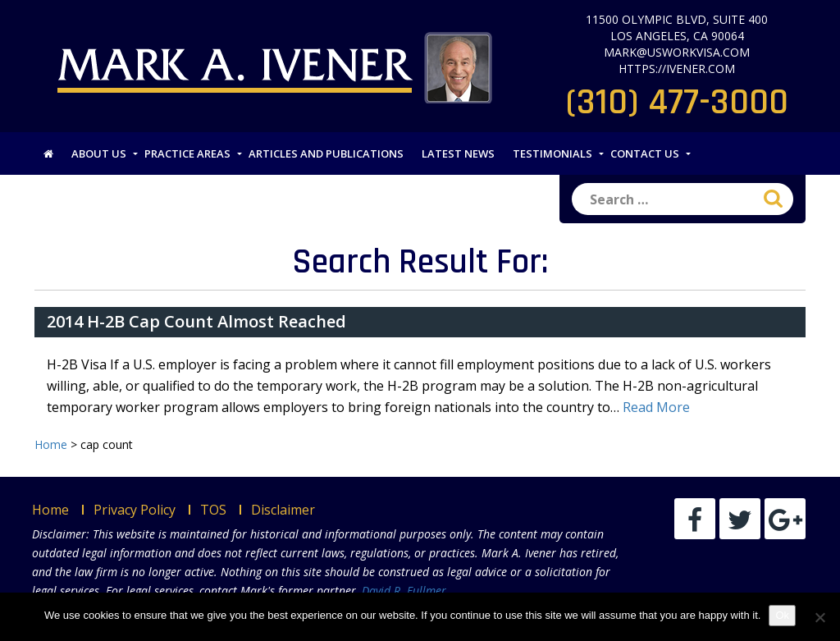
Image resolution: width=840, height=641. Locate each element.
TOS (213, 510)
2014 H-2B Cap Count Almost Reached (196, 321)
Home (50, 510)
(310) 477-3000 (677, 103)
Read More (656, 407)
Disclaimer (283, 510)
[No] (819, 617)
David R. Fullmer (404, 591)
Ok (782, 615)
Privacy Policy (135, 510)
